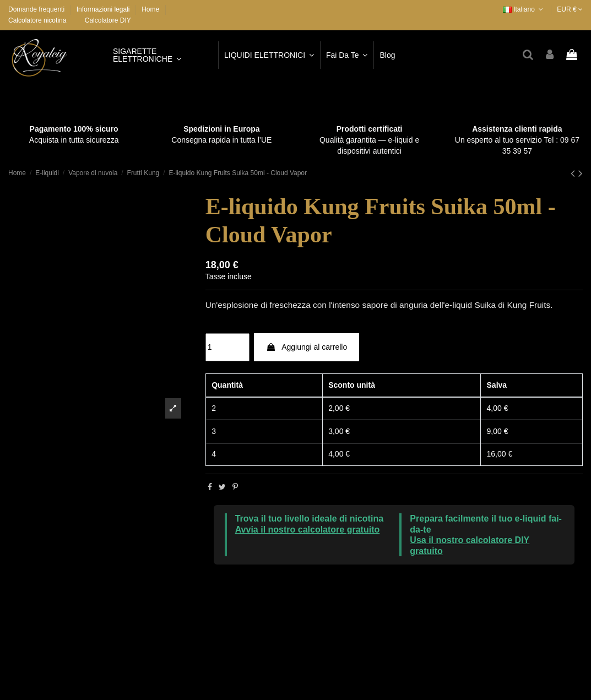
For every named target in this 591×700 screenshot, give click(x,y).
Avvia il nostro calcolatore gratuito (308, 530)
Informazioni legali (104, 9)
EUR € (570, 9)
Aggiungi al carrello (307, 347)
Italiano (524, 9)
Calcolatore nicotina (37, 20)
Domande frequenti (37, 9)
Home (150, 9)
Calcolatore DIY (108, 20)
